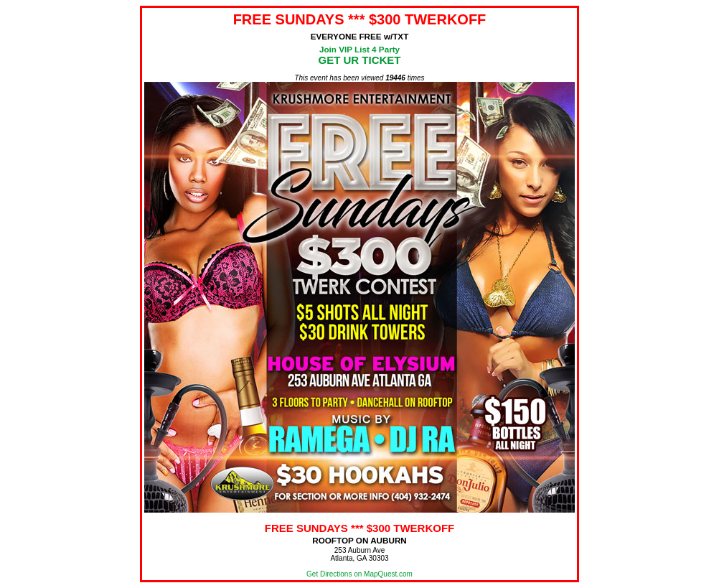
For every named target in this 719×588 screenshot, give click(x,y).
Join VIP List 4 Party (359, 49)
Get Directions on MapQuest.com (359, 574)
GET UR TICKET (360, 60)
